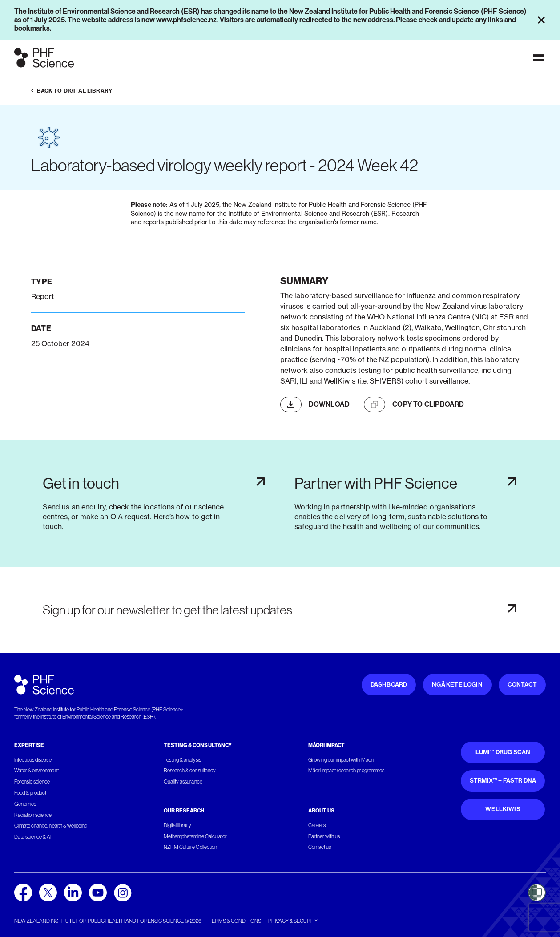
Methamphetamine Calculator (195, 836)
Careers (317, 825)
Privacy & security (293, 921)
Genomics (25, 804)
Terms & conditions (235, 921)
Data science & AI (33, 837)
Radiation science (33, 815)
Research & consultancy (190, 771)
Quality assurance (183, 782)
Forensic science (32, 782)
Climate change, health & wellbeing (51, 826)
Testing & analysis (182, 760)
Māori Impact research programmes (346, 771)
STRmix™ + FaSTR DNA (503, 781)
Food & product (30, 793)
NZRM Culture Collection (190, 847)
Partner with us (324, 836)
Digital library (177, 825)
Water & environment (36, 771)
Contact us (320, 847)
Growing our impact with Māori (341, 760)
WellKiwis (503, 809)
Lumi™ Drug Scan (503, 752)
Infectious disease (33, 760)
